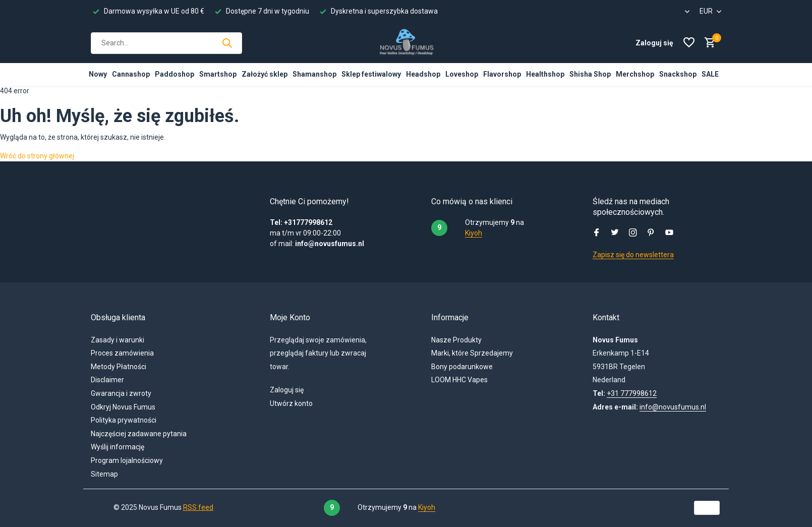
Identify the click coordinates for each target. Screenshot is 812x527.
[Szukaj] (166, 43)
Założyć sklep (265, 74)
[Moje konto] (654, 43)
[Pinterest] (651, 233)
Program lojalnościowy (127, 460)
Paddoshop (175, 74)
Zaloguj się (287, 390)
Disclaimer (107, 380)
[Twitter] (615, 233)
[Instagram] (633, 233)
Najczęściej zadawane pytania (139, 434)
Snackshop (678, 74)
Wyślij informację (118, 447)
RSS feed (198, 507)
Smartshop (218, 74)
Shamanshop (314, 74)
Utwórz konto (291, 403)
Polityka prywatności (124, 420)
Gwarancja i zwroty (121, 393)
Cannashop (131, 74)
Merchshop (635, 74)
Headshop (423, 74)
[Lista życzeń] (689, 43)
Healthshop (545, 74)
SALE (710, 74)
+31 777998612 (632, 393)
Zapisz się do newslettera (633, 255)
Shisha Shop (590, 74)
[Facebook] (597, 233)
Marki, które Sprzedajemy (472, 353)
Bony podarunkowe (462, 367)
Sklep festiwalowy (371, 74)
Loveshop (462, 74)
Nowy (98, 74)
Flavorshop (502, 74)
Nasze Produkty (456, 340)
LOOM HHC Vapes (459, 380)
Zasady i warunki (118, 340)
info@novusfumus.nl (673, 407)
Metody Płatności (119, 367)
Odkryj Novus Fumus (123, 407)
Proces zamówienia (122, 353)
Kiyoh (474, 233)
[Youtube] (669, 233)
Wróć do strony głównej (37, 156)
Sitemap (104, 474)
